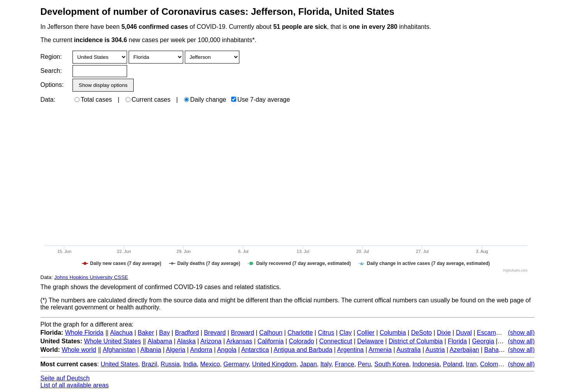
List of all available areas (75, 385)
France (345, 364)
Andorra (201, 350)
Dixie (444, 333)
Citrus (326, 333)
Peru (364, 364)
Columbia (393, 333)
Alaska (186, 341)
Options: (52, 85)
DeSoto (421, 333)
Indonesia (426, 364)
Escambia (490, 333)
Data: (48, 100)
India (190, 364)
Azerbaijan (464, 350)
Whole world (79, 350)
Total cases (93, 100)
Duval (464, 333)
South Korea (392, 364)
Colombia (494, 364)
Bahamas (497, 350)
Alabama (160, 341)
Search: (51, 71)
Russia (170, 364)
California (271, 341)
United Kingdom (274, 364)
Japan (308, 364)
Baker (146, 333)
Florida (457, 341)
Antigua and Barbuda (303, 350)
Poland (453, 364)
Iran (471, 364)
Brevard (215, 333)
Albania (151, 350)
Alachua (121, 333)
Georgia (483, 341)
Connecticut (336, 341)
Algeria (176, 350)
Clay (345, 333)
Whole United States (113, 341)
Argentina (351, 350)
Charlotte (300, 333)
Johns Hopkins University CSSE (91, 277)
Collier (365, 333)
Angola (227, 350)
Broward (242, 333)
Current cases (148, 100)
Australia (409, 350)
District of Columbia (416, 341)
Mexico (210, 364)
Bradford (187, 333)
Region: (51, 57)
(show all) (521, 333)
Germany (236, 364)
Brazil (149, 364)
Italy (326, 364)
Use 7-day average (261, 100)
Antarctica (255, 350)
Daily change (205, 100)
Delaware (370, 341)
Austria (435, 350)
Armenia (380, 350)
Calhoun (271, 333)
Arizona (211, 341)
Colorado (302, 341)
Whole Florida (84, 333)
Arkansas (239, 341)
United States (119, 364)
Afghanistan (119, 350)
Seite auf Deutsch (65, 378)
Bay (165, 333)
